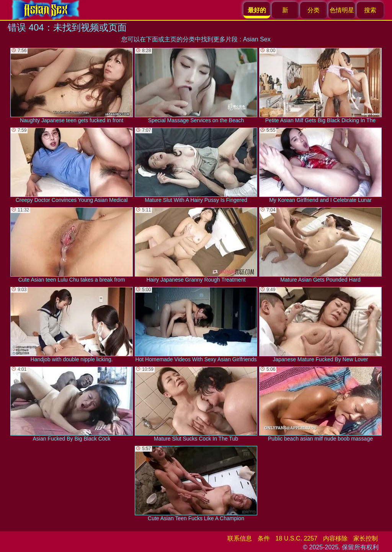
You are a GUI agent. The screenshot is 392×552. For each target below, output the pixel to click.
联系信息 (240, 538)
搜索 (370, 10)
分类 (314, 10)
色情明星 (342, 10)
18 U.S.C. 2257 (296, 538)
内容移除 (335, 538)
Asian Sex (257, 39)
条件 (264, 538)
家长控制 (366, 538)
